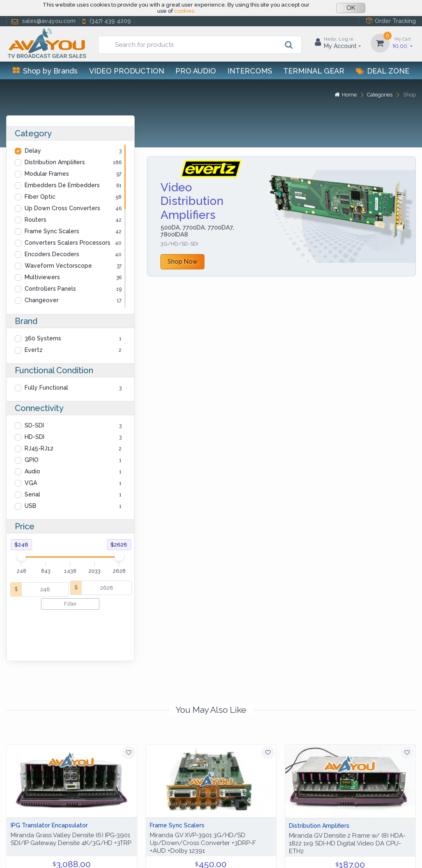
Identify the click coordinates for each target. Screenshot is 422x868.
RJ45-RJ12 (39, 448)
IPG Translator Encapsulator (49, 786)
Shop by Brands (45, 71)
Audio (32, 471)
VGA (31, 483)
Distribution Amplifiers (55, 162)
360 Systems (43, 338)
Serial (32, 494)
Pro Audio (196, 71)
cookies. (185, 11)
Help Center (24, 852)
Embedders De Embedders (62, 185)
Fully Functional (46, 388)
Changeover (42, 300)
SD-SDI (34, 425)
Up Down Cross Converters (62, 208)
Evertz (34, 350)
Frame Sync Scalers (52, 231)
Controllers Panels (50, 289)
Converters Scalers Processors (68, 243)
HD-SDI (34, 437)
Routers (36, 220)
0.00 (403, 42)
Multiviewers (42, 277)
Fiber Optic (40, 197)
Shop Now (182, 261)
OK (351, 8)
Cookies (89, 852)
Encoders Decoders (52, 254)
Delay (33, 151)
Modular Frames (47, 174)
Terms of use (127, 852)
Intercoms (250, 71)
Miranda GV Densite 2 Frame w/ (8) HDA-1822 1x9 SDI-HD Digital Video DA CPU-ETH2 (347, 804)
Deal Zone (383, 71)
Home (346, 95)
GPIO (32, 460)
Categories (380, 95)
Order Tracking (391, 21)
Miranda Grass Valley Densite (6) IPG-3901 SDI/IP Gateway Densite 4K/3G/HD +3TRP (71, 800)
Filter (70, 604)
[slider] (21, 556)
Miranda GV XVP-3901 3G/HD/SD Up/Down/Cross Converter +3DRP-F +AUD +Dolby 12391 (203, 804)
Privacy (60, 852)
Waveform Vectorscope (58, 266)
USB (30, 506)
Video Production (127, 71)
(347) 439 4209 (106, 21)
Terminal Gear (314, 71)
